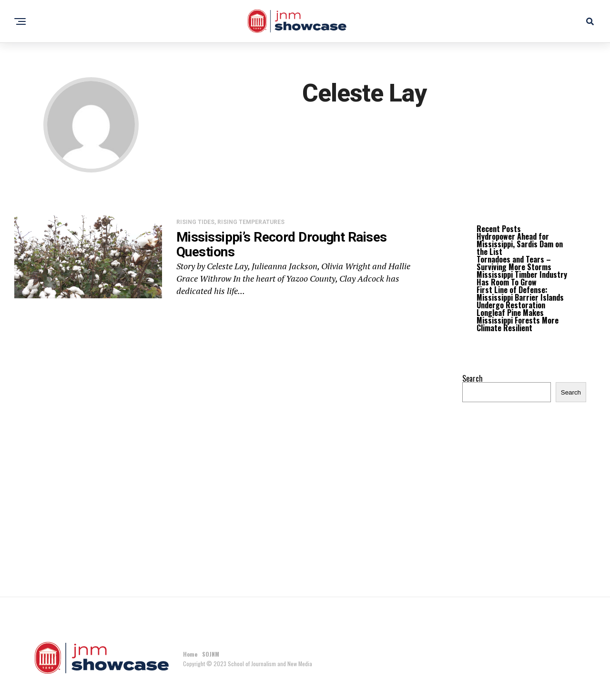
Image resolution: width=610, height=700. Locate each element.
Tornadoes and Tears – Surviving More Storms (514, 263)
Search (473, 378)
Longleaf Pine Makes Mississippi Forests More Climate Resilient (518, 320)
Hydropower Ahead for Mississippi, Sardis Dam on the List (520, 244)
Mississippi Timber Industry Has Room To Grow (522, 278)
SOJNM (211, 654)
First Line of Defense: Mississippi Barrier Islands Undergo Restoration (520, 297)
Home (190, 654)
